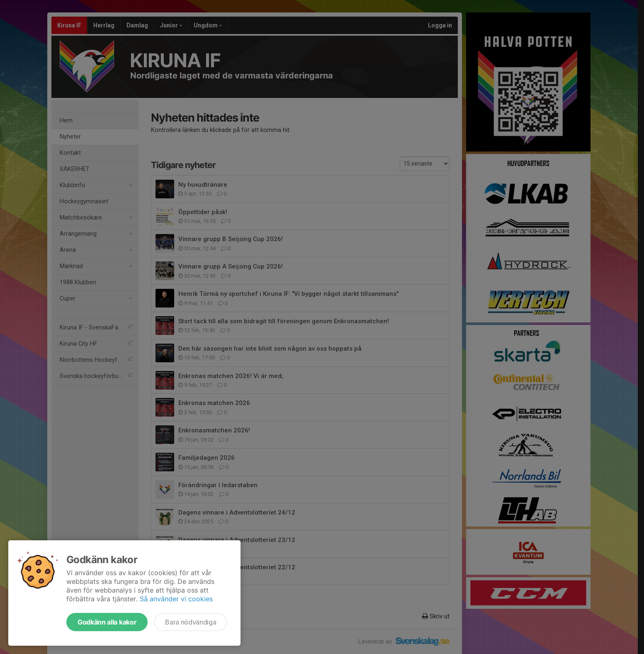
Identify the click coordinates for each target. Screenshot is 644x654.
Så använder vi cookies (176, 599)
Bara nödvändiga (191, 622)
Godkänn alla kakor (107, 622)
